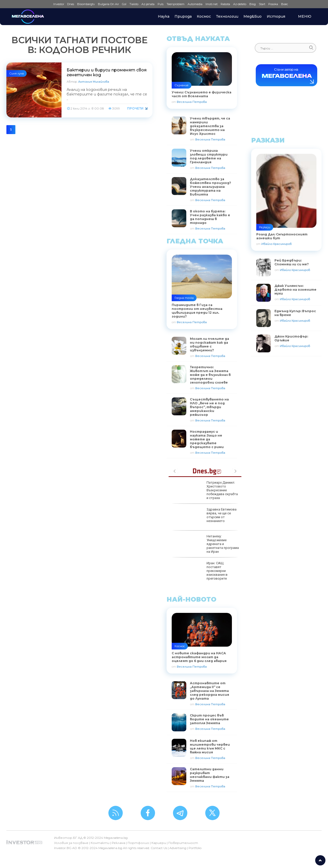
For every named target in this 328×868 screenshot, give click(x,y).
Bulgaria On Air (108, 4)
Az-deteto (240, 4)
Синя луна (17, 73)
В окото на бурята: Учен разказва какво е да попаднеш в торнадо (210, 217)
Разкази (265, 227)
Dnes (71, 4)
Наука (164, 16)
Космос (204, 16)
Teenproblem (176, 4)
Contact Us (159, 848)
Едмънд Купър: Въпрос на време (295, 313)
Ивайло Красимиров (276, 244)
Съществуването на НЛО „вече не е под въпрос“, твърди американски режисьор (209, 407)
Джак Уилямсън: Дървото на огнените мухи (295, 290)
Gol (124, 4)
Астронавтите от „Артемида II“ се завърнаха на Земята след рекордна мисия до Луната (209, 691)
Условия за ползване (71, 843)
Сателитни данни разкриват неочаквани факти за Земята (210, 775)
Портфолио (138, 843)
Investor (59, 4)
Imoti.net (212, 4)
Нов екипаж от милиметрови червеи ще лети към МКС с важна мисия (210, 746)
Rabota (225, 4)
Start (262, 4)
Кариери (159, 843)
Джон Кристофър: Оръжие (291, 338)
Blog (253, 4)
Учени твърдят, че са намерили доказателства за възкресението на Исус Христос (210, 126)
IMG (45, 4)
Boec (285, 4)
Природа (183, 16)
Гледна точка (184, 298)
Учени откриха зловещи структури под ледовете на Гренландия (209, 156)
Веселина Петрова (192, 102)
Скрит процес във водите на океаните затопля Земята (209, 719)
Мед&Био (253, 16)
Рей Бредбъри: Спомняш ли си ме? (292, 262)
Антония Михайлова (94, 82)
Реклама (119, 843)
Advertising (178, 848)
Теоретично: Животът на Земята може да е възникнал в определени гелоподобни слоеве (210, 375)
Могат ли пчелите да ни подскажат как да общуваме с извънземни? (209, 344)
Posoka (273, 4)
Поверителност (183, 843)
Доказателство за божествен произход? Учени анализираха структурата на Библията (211, 187)
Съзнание (182, 85)
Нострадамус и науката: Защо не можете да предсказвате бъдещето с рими (207, 439)
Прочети (135, 108)
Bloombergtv (86, 4)
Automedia (195, 4)
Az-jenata (148, 4)
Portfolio (195, 848)
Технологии (227, 16)
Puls (161, 4)
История (276, 16)
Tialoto (134, 4)
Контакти (100, 843)
